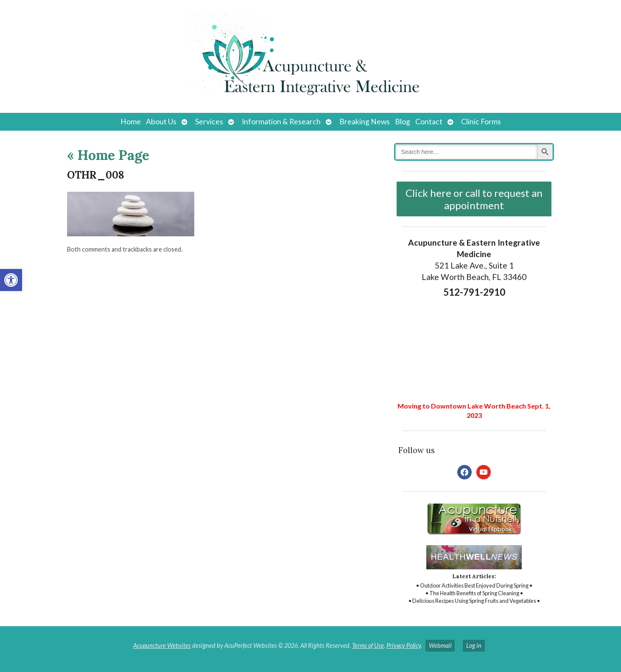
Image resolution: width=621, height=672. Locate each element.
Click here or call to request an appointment (474, 199)
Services (209, 122)
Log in (474, 645)
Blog (403, 122)
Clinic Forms (481, 122)
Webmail (440, 645)
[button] (11, 280)
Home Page (108, 155)
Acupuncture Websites (162, 645)
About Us (161, 122)
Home (131, 122)
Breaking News (365, 122)
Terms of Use (368, 645)
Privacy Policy (404, 645)
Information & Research (281, 122)
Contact (429, 122)
